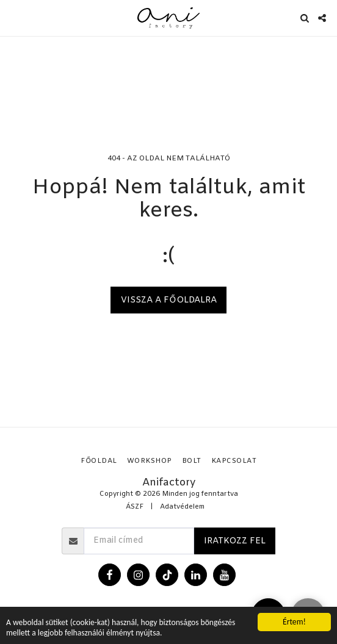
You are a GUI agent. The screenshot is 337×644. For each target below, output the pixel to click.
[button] (13, 17)
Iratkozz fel (235, 541)
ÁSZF (135, 507)
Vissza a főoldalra (169, 300)
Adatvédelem (182, 507)
